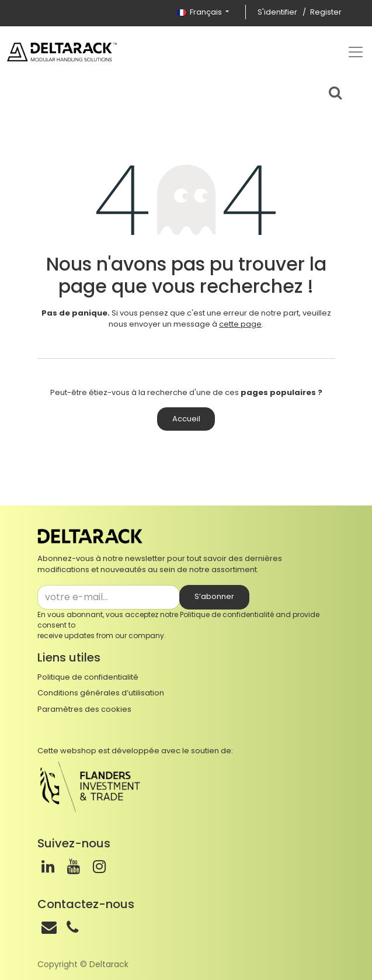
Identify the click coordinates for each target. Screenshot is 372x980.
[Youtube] (74, 867)
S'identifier (277, 12)
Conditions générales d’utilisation (101, 693)
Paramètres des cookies (84, 709)
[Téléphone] (72, 927)
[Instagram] (99, 867)
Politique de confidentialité (227, 614)
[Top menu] (356, 52)
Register (326, 12)
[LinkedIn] (48, 867)
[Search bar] (335, 91)
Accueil (186, 419)
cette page (240, 324)
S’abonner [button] (214, 596)
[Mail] (49, 927)
